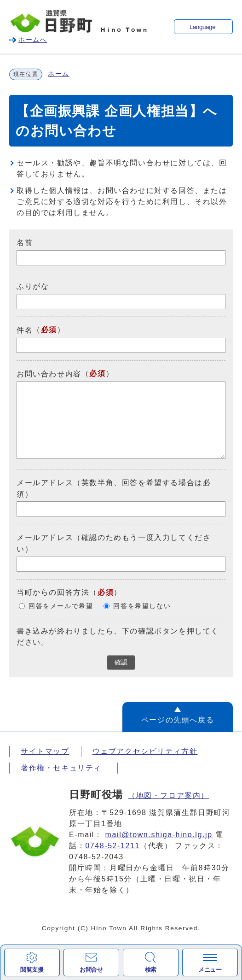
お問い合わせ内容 (49, 374)
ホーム (59, 74)
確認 (121, 662)
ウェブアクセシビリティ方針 (145, 751)
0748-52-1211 (112, 846)
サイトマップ (45, 751)
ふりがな (33, 286)
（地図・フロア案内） (168, 795)
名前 (25, 243)
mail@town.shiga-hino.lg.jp (159, 835)
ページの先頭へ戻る (178, 720)
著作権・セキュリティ (61, 768)
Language (202, 27)
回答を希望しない (142, 606)
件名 (25, 330)
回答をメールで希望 (61, 606)
